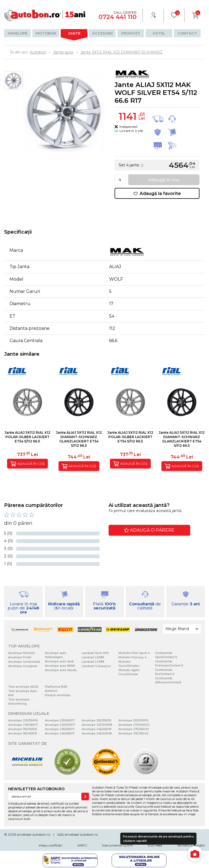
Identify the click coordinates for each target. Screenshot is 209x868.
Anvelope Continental (24, 662)
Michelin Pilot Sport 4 (134, 653)
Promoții (131, 33)
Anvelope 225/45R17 (23, 725)
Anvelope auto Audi (59, 661)
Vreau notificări (50, 845)
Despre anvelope (58, 695)
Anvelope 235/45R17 (60, 720)
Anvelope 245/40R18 (97, 734)
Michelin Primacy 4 (132, 657)
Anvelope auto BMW (60, 666)
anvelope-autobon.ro (33, 834)
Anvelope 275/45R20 (134, 729)
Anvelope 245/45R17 (60, 734)
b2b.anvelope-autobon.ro (78, 834)
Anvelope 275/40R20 (134, 725)
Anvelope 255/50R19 (133, 720)
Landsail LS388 (93, 662)
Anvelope (18, 33)
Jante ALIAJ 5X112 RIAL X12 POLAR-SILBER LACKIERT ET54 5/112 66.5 (27, 437)
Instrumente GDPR (117, 845)
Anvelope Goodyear (23, 666)
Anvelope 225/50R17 (60, 725)
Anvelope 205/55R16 (23, 720)
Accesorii (102, 33)
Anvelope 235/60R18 (97, 725)
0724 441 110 (118, 17)
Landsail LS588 (93, 657)
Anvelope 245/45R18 (96, 729)
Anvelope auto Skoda (61, 670)
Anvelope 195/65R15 (23, 729)
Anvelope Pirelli (20, 657)
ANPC (82, 845)
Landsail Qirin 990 (95, 653)
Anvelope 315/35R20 (133, 734)
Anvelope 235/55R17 (60, 729)
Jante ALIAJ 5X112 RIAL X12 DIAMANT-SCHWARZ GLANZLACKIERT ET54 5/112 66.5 (79, 439)
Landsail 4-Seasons (96, 666)
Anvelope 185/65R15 (23, 734)
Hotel (159, 33)
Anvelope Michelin (22, 653)
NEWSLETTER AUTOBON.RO (36, 789)
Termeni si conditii (191, 845)
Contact (187, 33)
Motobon (46, 33)
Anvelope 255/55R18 (96, 720)
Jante (74, 33)
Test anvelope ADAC (23, 687)
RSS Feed (155, 845)
